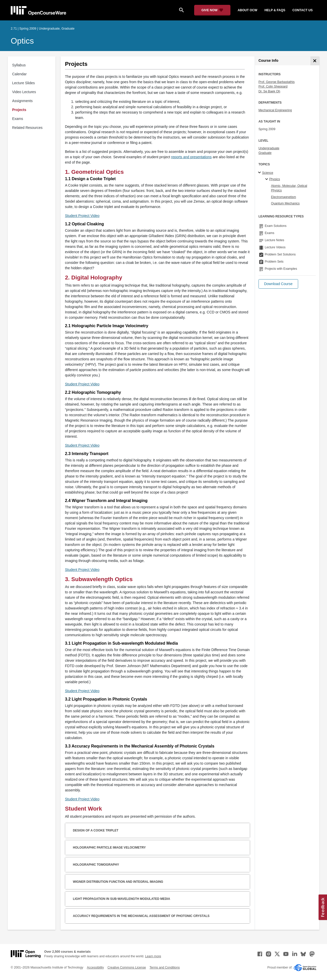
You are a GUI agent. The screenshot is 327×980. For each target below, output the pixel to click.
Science (268, 173)
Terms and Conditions (165, 967)
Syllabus (19, 65)
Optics (22, 41)
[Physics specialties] (267, 179)
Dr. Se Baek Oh (269, 91)
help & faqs (275, 10)
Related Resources (27, 128)
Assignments (22, 101)
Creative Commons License (127, 967)
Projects (19, 110)
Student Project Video (82, 216)
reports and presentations (191, 157)
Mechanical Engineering (275, 110)
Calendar (20, 74)
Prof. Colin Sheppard (273, 87)
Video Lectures (24, 92)
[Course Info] (315, 61)
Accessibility (95, 967)
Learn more (153, 956)
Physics (275, 179)
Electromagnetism (284, 197)
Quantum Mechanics (285, 203)
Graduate (265, 153)
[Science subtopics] (260, 173)
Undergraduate (269, 148)
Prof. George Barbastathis (277, 82)
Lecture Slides (24, 83)
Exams (18, 119)
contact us (303, 10)
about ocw (247, 10)
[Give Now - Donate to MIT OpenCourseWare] (212, 10)
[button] (278, 284)
